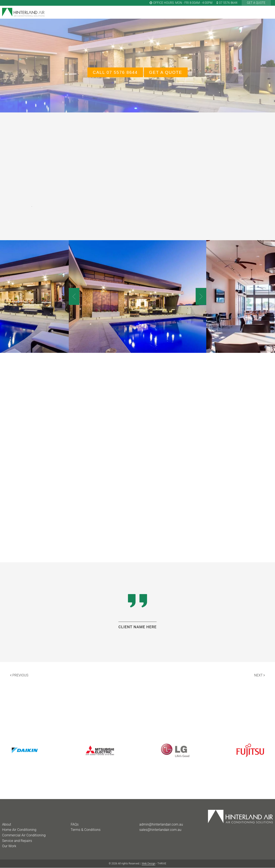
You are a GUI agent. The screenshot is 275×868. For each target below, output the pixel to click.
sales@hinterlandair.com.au (160, 830)
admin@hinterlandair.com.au (161, 824)
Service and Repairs (17, 841)
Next (260, 675)
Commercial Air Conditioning (24, 835)
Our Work (9, 846)
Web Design (149, 864)
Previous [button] (74, 296)
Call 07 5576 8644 (115, 72)
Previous (19, 675)
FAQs (75, 824)
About (7, 824)
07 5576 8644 (227, 3)
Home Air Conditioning (19, 830)
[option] (137, 297)
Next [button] (201, 296)
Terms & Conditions (86, 830)
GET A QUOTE (256, 3)
